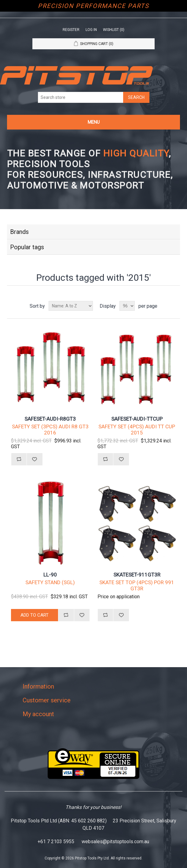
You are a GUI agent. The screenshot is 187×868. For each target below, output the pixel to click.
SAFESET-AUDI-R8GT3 (50, 419)
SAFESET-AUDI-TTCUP (137, 419)
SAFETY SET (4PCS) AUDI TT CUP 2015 (137, 430)
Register (71, 30)
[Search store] (81, 97)
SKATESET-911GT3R (137, 575)
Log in (91, 30)
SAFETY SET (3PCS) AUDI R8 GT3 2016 (50, 430)
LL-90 (50, 575)
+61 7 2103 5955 (56, 842)
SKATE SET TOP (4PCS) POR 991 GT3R (137, 585)
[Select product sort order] (71, 306)
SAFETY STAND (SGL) (50, 582)
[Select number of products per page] (127, 306)
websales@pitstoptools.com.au (115, 842)
